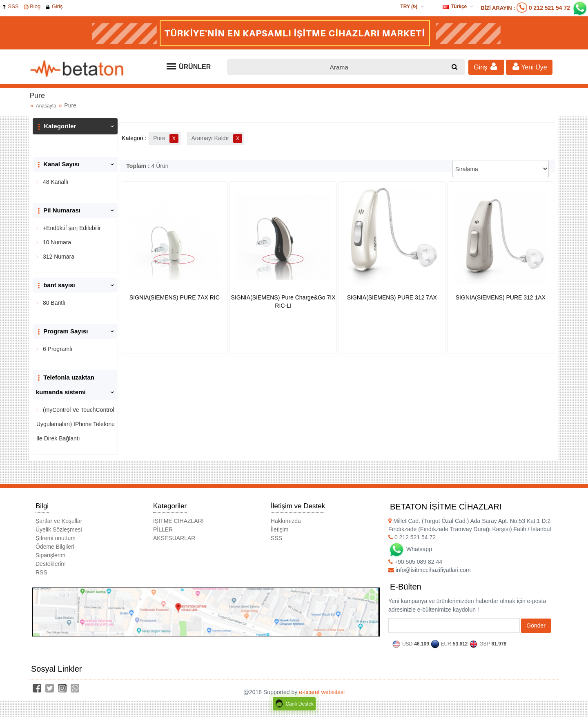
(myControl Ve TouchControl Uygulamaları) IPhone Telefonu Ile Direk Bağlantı (76, 424)
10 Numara (56, 242)
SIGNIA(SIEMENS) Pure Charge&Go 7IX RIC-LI (283, 302)
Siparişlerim (50, 555)
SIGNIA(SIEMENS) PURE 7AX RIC (175, 297)
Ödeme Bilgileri (55, 547)
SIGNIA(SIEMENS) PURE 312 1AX (501, 297)
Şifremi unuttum (56, 538)
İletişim (280, 529)
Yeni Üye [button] (529, 66)
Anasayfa (46, 106)
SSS (10, 6)
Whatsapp (410, 549)
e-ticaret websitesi (322, 692)
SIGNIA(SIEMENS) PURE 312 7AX (392, 297)
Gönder (536, 625)
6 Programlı (57, 349)
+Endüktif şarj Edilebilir (71, 228)
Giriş (54, 6)
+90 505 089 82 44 (415, 562)
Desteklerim (51, 564)
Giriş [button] (486, 66)
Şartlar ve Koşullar (59, 521)
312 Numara (58, 257)
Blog (32, 6)
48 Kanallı (55, 182)
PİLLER (163, 529)
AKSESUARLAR (174, 538)
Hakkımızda (286, 521)
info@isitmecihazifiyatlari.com (430, 570)
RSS (41, 572)
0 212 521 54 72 (549, 8)
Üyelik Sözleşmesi (59, 529)
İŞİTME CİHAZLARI (178, 521)
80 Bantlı (53, 303)
